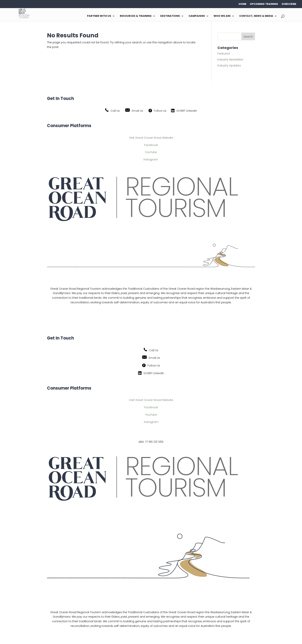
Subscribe (289, 4)
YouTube (151, 152)
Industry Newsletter (230, 60)
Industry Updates (229, 65)
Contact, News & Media (256, 30)
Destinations (170, 30)
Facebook (151, 145)
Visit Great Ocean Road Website (151, 138)
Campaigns (197, 30)
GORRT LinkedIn (187, 111)
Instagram (151, 159)
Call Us (115, 111)
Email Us (137, 111)
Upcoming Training (264, 4)
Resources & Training (136, 30)
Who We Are (222, 30)
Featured (224, 54)
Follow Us (160, 111)
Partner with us (99, 30)
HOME (242, 4)
